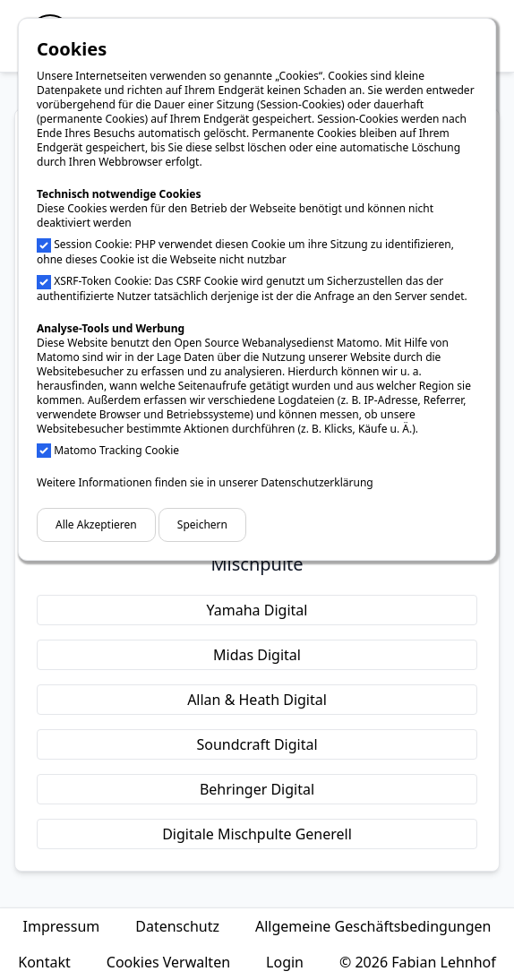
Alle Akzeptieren (96, 524)
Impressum (62, 926)
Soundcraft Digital (257, 744)
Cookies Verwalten (168, 962)
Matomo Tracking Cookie (116, 450)
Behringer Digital (257, 789)
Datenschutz (177, 926)
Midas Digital (257, 655)
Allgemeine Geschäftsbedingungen (373, 926)
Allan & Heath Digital (257, 700)
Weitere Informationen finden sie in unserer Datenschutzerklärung (205, 482)
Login (285, 962)
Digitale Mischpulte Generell (257, 834)
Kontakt (44, 962)
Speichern (202, 524)
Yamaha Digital (257, 610)
